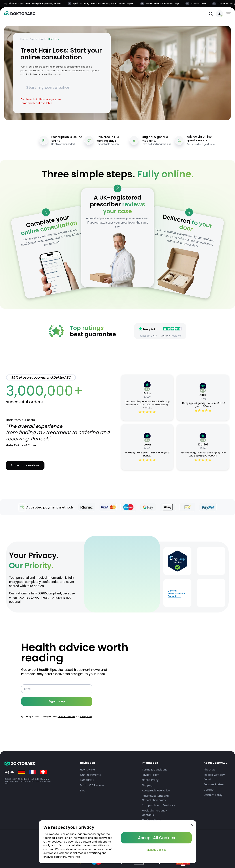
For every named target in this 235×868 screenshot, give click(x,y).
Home (24, 39)
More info (74, 857)
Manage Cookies (156, 850)
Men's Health (38, 39)
